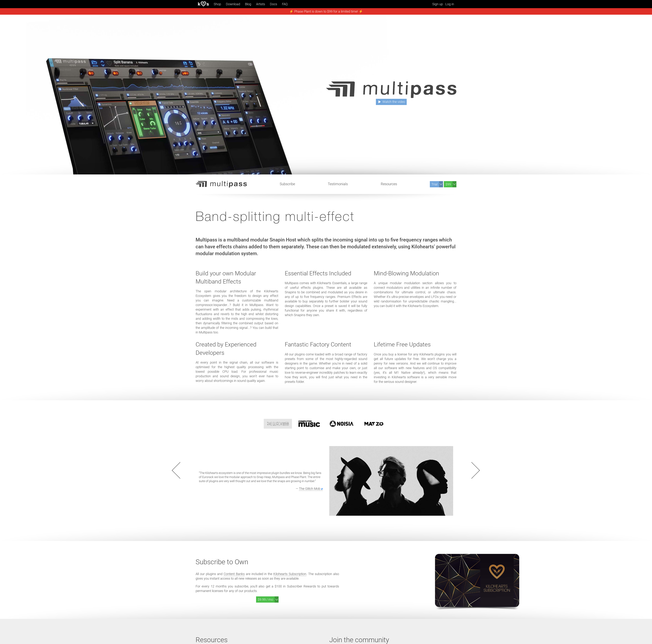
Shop (217, 4)
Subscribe (287, 184)
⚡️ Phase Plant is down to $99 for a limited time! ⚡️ (326, 11)
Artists (261, 4)
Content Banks (234, 574)
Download (233, 4)
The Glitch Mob (310, 489)
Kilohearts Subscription (290, 574)
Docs (274, 4)
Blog (248, 4)
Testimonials (338, 184)
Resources (389, 184)
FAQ (285, 4)
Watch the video (394, 102)
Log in (450, 4)
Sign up (438, 4)
